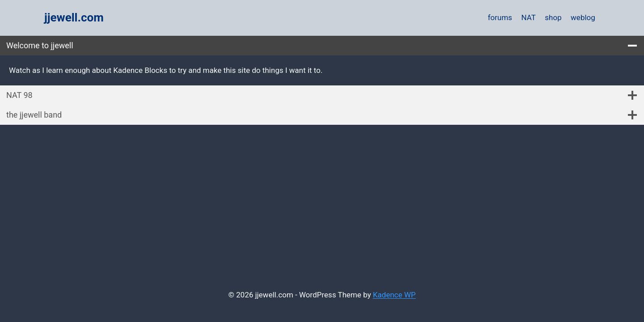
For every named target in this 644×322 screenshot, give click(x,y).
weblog (583, 17)
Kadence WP (394, 295)
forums (500, 17)
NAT (529, 17)
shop (553, 17)
